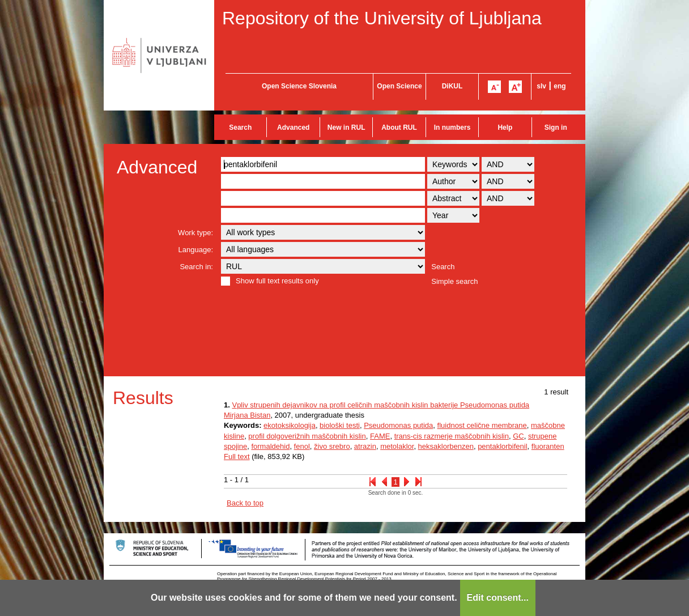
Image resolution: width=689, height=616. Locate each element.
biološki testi (340, 425)
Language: (196, 250)
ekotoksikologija (290, 425)
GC (518, 436)
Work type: (195, 233)
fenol (302, 446)
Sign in (556, 128)
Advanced (293, 128)
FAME (380, 436)
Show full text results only (277, 281)
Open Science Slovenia (299, 86)
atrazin (365, 446)
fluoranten (548, 446)
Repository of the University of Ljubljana (382, 18)
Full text (237, 456)
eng (560, 86)
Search (240, 128)
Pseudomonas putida (398, 425)
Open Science (399, 86)
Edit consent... (498, 598)
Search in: (196, 267)
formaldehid (270, 446)
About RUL (399, 128)
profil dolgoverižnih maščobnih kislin (307, 436)
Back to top (245, 503)
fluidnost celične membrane (482, 425)
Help (505, 128)
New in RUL (346, 128)
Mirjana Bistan (247, 415)
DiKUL (452, 86)
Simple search (454, 281)
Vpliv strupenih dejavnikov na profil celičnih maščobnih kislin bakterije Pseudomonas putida (380, 405)
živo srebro (332, 446)
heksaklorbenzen (446, 446)
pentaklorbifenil (502, 446)
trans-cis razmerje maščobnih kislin (452, 436)
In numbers (452, 128)
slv (541, 86)
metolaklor (397, 446)
